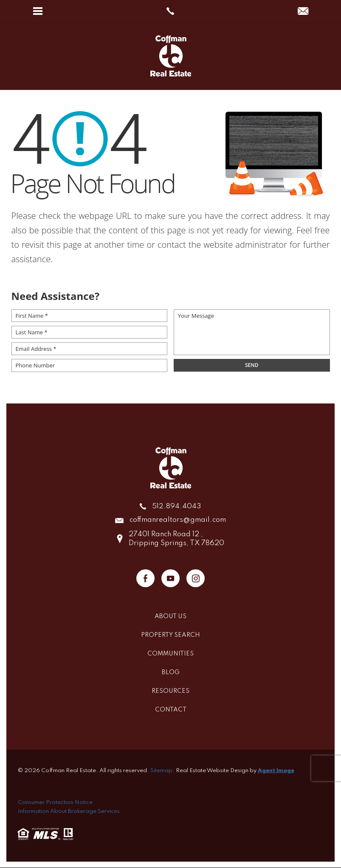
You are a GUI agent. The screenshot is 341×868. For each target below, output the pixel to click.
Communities (170, 654)
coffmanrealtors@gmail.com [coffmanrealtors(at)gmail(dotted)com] (178, 521)
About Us (170, 617)
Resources (170, 692)
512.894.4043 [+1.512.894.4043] (177, 507)
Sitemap (161, 771)
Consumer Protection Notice (55, 803)
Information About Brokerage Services (69, 811)
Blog (171, 673)
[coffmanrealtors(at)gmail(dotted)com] (303, 12)
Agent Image (276, 771)
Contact (171, 710)
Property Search (170, 636)
